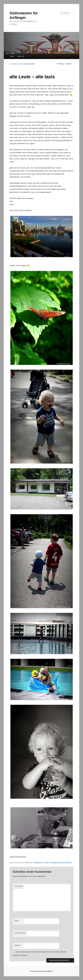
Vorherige (59, 64)
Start (12, 56)
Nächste (70, 64)
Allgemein (38, 863)
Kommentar (19, 886)
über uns (21, 56)
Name (17, 921)
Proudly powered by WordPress (41, 971)
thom (47, 863)
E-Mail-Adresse (20, 933)
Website (17, 945)
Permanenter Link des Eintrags (60, 863)
